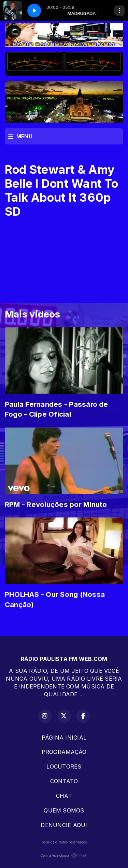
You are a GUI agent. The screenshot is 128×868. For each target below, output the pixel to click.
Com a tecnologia (64, 855)
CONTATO (64, 781)
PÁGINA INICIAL (64, 738)
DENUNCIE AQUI (64, 825)
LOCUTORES (64, 766)
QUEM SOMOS (64, 810)
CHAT (64, 796)
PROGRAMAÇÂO (64, 752)
